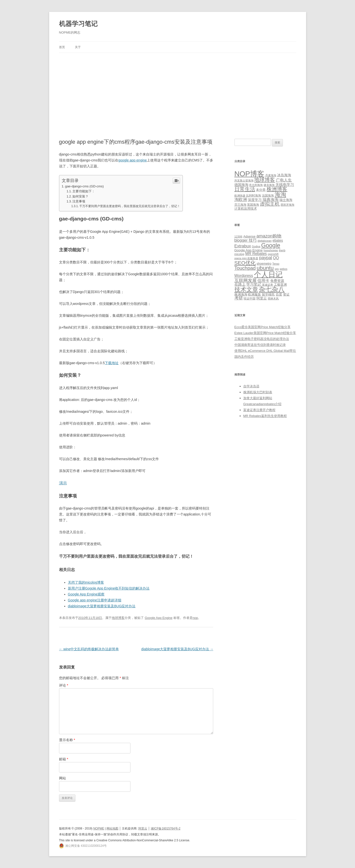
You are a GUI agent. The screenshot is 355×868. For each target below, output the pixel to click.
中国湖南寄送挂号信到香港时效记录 (260, 345)
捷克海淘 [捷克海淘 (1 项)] (269, 185)
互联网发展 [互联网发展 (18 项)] (246, 280)
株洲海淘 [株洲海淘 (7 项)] (241, 294)
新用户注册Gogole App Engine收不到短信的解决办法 (109, 588)
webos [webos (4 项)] (283, 269)
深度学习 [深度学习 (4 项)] (255, 200)
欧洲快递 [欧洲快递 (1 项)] (240, 196)
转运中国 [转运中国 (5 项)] (250, 298)
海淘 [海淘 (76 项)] (280, 195)
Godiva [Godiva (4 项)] (256, 246)
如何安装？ (80, 197)
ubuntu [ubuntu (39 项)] (265, 268)
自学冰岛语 (251, 386)
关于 (78, 47)
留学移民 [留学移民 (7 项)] (268, 294)
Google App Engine (159, 618)
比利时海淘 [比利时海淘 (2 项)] (253, 196)
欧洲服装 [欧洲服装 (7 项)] (254, 294)
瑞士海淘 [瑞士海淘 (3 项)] (286, 200)
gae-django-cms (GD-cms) (84, 186)
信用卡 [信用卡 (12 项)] (263, 280)
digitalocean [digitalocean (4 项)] (265, 241)
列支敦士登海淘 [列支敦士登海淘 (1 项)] (244, 180)
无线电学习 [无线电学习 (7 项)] (285, 185)
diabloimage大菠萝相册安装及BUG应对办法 (102, 606)
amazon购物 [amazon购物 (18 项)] (269, 236)
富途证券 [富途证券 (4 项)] (268, 285)
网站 (63, 778)
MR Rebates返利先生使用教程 (265, 416)
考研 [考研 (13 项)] (239, 298)
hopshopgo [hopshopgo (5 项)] (271, 250)
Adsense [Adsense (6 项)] (249, 237)
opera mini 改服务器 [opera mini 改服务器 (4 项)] (246, 258)
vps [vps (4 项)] (277, 269)
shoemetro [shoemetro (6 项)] (264, 264)
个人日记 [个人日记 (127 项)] (268, 274)
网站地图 (112, 829)
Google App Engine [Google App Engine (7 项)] (249, 250)
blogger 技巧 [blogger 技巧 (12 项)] (246, 240)
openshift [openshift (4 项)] (273, 254)
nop (195, 618)
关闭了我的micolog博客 (86, 582)
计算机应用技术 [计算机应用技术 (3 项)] (246, 208)
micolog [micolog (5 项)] (239, 254)
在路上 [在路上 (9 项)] (240, 284)
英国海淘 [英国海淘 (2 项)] (253, 205)
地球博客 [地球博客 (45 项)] (265, 180)
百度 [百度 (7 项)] (279, 294)
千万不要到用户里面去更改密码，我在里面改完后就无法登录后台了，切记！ (130, 206)
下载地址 (112, 363)
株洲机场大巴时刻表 (258, 392)
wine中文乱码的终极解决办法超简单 (89, 649)
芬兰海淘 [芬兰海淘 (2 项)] (240, 205)
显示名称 (67, 740)
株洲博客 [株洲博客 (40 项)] (277, 189)
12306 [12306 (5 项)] (239, 236)
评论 (64, 685)
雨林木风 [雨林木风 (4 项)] (273, 298)
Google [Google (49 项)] (271, 245)
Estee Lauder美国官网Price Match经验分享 (265, 333)
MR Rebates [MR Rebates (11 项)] (256, 254)
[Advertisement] (178, 90)
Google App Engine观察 (86, 594)
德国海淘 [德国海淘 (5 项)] (241, 185)
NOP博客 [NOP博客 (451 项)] (250, 174)
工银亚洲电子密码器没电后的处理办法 (262, 339)
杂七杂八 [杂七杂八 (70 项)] (272, 289)
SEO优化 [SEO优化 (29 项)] (245, 263)
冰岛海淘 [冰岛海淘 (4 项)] (284, 175)
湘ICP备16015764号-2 (166, 829)
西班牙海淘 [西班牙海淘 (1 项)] (287, 205)
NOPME (99, 829)
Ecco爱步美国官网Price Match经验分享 (263, 327)
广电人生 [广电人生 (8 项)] (284, 180)
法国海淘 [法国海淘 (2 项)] (268, 196)
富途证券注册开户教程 (259, 410)
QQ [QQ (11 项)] (276, 258)
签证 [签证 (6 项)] (286, 295)
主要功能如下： (84, 191)
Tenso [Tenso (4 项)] (276, 264)
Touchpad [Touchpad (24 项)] (245, 268)
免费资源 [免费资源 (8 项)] (277, 281)
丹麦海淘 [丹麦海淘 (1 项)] (271, 175)
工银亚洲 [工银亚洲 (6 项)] (280, 285)
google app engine (133, 160)
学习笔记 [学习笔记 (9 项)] (254, 284)
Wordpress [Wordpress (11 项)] (244, 276)
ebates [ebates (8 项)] (278, 240)
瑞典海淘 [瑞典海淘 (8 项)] (271, 200)
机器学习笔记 (78, 24)
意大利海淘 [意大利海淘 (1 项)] (256, 185)
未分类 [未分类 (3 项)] (261, 190)
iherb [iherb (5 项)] (282, 250)
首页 (62, 47)
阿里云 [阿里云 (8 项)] (262, 298)
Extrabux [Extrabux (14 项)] (243, 246)
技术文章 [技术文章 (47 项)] (246, 290)
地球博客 (118, 618)
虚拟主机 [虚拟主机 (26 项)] (270, 204)
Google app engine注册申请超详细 (95, 600)
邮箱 (64, 759)
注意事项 (79, 201)
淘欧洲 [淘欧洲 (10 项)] (241, 199)
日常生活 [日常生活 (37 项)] (245, 189)
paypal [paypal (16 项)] (266, 258)
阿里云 (143, 829)
